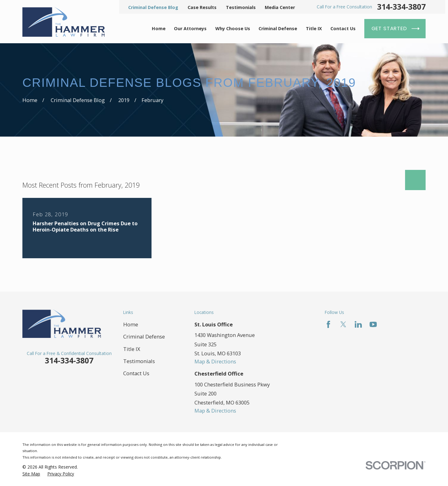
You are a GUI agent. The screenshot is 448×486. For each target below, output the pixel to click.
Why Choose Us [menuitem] (233, 28)
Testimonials (241, 7)
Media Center (280, 7)
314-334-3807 (401, 7)
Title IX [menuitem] (314, 28)
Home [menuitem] (159, 28)
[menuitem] (31, 474)
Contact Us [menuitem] (343, 28)
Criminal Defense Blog (153, 7)
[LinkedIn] (358, 324)
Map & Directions (215, 361)
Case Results (202, 7)
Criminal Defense (144, 336)
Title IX (132, 349)
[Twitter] (343, 324)
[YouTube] (373, 324)
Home (131, 324)
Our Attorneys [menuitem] (190, 28)
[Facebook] (328, 324)
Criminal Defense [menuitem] (278, 28)
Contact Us (136, 373)
